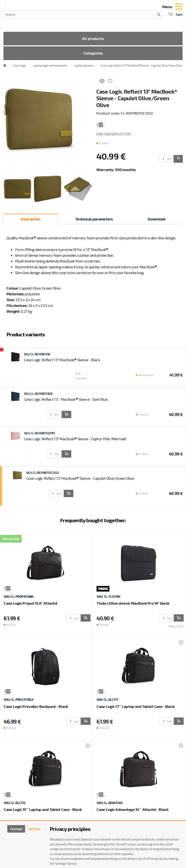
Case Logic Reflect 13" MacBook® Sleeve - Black (62, 361)
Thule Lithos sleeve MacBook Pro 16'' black (133, 605)
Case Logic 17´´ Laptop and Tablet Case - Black (136, 708)
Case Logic (20, 67)
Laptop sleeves (84, 67)
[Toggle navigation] (179, 7)
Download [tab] (156, 220)
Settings (34, 829)
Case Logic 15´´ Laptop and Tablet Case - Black (43, 811)
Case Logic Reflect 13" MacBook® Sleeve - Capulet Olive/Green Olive (141, 67)
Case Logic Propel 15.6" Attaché (30, 605)
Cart (175, 14)
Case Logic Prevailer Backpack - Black (36, 708)
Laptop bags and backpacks (50, 67)
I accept (15, 829)
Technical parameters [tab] (94, 220)
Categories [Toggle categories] (93, 54)
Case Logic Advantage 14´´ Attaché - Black (132, 811)
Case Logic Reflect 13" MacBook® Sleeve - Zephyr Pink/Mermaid (75, 440)
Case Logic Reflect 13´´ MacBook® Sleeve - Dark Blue (66, 401)
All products (93, 39)
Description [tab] (30, 220)
